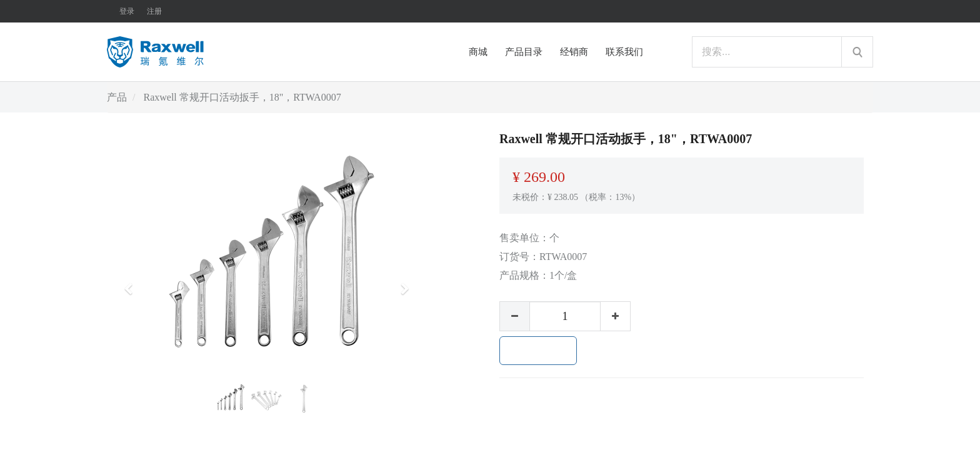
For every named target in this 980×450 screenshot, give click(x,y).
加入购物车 (538, 351)
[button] (132, 283)
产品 (117, 97)
